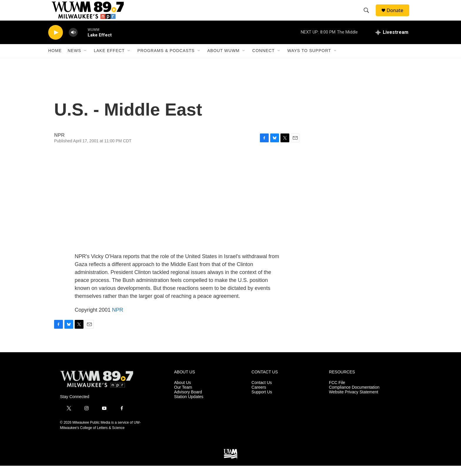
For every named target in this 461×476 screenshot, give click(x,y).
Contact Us (262, 393)
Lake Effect (109, 61)
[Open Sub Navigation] (86, 61)
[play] (56, 43)
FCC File (337, 393)
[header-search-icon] (368, 16)
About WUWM (223, 61)
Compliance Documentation (354, 398)
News (74, 61)
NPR (118, 320)
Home (55, 61)
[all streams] (392, 43)
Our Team (183, 398)
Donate (398, 15)
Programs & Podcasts (166, 61)
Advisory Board (188, 402)
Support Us (262, 402)
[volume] (73, 43)
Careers (259, 398)
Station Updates (189, 407)
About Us (183, 393)
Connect (263, 61)
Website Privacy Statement (354, 402)
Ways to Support (309, 61)
